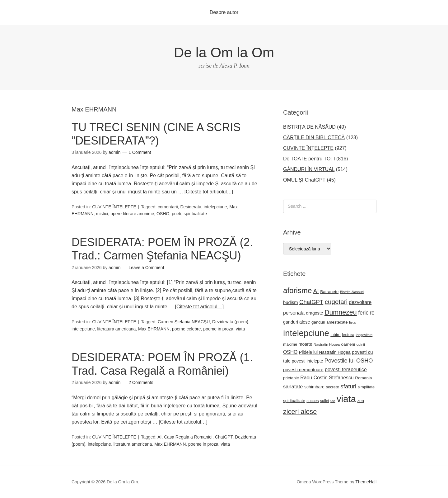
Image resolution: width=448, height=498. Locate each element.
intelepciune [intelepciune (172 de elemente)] (306, 333)
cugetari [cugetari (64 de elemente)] (336, 302)
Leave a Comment (146, 268)
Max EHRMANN (154, 329)
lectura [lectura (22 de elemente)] (348, 335)
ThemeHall (366, 482)
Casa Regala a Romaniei (188, 437)
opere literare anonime (132, 214)
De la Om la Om (224, 52)
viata (240, 329)
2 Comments (141, 382)
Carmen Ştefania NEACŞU (184, 322)
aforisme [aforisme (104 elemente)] (297, 290)
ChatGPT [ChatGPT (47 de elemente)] (311, 302)
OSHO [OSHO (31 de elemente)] (290, 352)
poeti (176, 214)
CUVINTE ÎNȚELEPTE (114, 207)
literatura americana (117, 329)
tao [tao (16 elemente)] (333, 401)
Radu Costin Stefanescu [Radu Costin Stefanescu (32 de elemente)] (327, 378)
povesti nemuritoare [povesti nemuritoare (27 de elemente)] (303, 370)
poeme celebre (187, 329)
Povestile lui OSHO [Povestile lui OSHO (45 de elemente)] (349, 361)
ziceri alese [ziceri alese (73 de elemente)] (300, 412)
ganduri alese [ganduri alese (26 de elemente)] (297, 322)
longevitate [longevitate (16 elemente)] (364, 335)
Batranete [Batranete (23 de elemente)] (329, 292)
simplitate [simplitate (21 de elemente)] (366, 387)
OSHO (163, 214)
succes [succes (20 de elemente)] (313, 401)
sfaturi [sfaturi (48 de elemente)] (348, 386)
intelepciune (215, 207)
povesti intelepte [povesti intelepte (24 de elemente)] (308, 361)
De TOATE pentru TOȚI (309, 159)
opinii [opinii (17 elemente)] (361, 344)
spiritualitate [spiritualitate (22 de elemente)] (294, 401)
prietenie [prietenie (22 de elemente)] (291, 378)
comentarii (168, 207)
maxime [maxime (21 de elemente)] (290, 344)
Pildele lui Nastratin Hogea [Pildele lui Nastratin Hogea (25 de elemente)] (325, 352)
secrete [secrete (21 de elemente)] (332, 387)
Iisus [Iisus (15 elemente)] (352, 322)
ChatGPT (224, 437)
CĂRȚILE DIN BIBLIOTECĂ (314, 138)
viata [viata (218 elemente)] (346, 399)
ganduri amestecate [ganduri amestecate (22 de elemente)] (330, 322)
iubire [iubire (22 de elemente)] (335, 335)
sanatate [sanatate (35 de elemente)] (293, 387)
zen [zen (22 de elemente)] (360, 401)
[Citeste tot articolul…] (209, 192)
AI (159, 437)
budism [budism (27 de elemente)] (291, 302)
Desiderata (191, 207)
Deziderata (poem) (230, 322)
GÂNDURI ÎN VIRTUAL (309, 169)
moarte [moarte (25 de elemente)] (306, 344)
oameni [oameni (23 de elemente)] (348, 344)
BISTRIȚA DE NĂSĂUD (309, 127)
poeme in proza (218, 329)
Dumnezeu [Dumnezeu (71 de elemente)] (341, 312)
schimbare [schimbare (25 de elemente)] (314, 387)
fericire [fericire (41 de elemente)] (366, 313)
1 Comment (140, 152)
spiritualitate (195, 214)
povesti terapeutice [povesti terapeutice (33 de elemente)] (346, 369)
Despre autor (224, 12)
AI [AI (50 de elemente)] (316, 291)
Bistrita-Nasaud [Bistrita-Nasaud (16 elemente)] (352, 292)
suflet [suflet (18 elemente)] (325, 401)
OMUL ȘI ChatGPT (304, 180)
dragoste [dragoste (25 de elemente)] (315, 313)
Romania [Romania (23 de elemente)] (363, 378)
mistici (102, 214)
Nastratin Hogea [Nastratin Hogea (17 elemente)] (327, 344)
